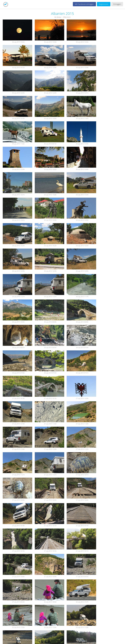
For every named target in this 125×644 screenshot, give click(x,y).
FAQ (68, 640)
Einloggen (117, 4)
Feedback (60, 640)
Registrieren (104, 4)
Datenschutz (50, 640)
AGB (41, 640)
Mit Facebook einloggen (84, 4)
